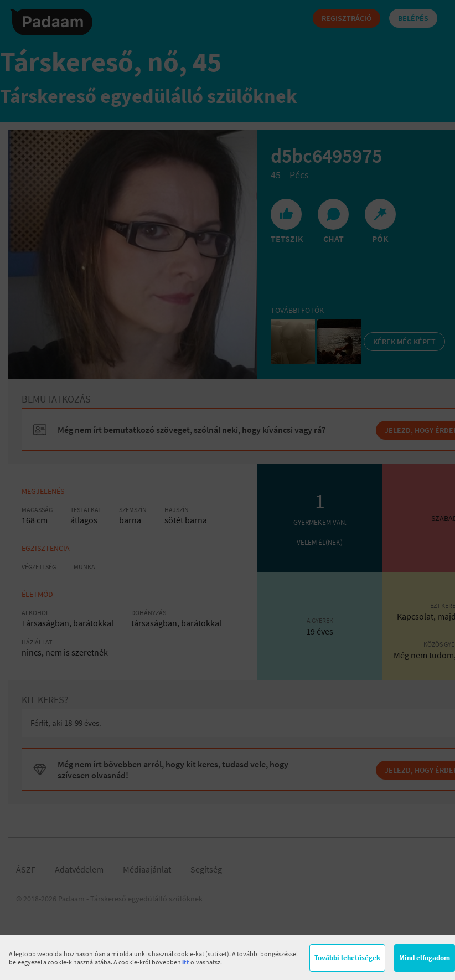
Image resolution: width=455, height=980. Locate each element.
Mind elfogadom (425, 958)
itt (186, 962)
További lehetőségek (347, 958)
